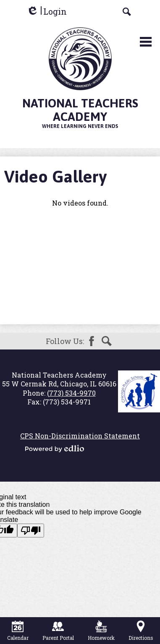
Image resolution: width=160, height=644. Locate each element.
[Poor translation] (31, 531)
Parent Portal (58, 631)
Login (47, 12)
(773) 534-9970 (71, 393)
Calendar (18, 631)
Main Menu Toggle (146, 42)
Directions (141, 631)
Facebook (92, 341)
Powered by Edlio (55, 448)
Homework (101, 631)
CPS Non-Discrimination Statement (80, 436)
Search (107, 341)
